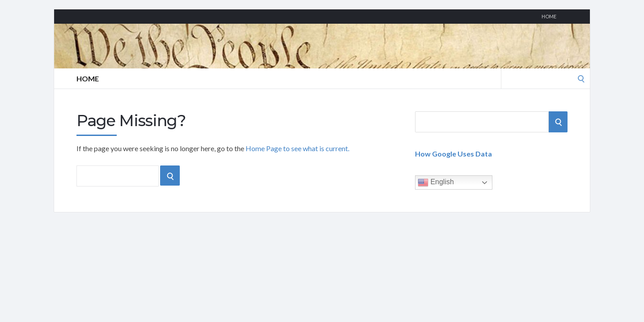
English (436, 182)
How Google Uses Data (453, 154)
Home (549, 16)
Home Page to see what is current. (297, 148)
